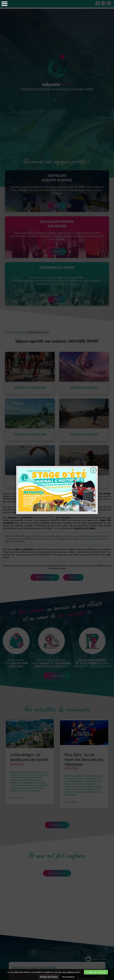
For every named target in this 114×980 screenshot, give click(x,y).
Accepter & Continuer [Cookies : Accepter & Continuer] (96, 972)
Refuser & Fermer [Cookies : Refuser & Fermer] (49, 977)
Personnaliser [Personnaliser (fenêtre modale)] (68, 977)
